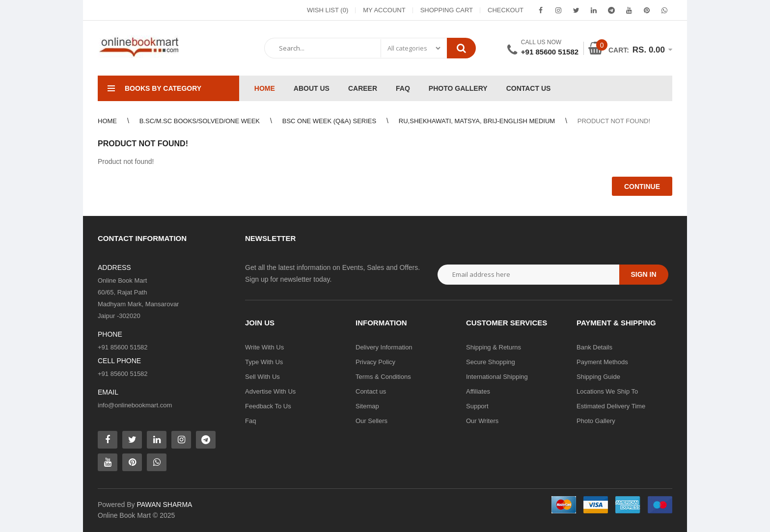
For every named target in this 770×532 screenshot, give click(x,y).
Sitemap (367, 406)
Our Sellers (371, 421)
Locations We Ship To (607, 391)
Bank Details (594, 347)
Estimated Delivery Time (611, 406)
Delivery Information (384, 347)
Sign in (643, 274)
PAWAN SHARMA (164, 505)
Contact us (371, 391)
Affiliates (478, 391)
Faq (250, 421)
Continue (642, 186)
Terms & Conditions (383, 377)
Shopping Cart (447, 10)
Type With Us (264, 362)
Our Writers (482, 421)
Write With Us (264, 347)
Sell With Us (262, 377)
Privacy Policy (375, 362)
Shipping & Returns (494, 347)
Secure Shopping (491, 362)
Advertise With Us (270, 391)
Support (477, 406)
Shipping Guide (598, 377)
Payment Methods (602, 362)
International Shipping (497, 377)
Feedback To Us (268, 406)
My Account (384, 10)
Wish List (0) (328, 10)
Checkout (506, 10)
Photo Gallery (596, 421)
